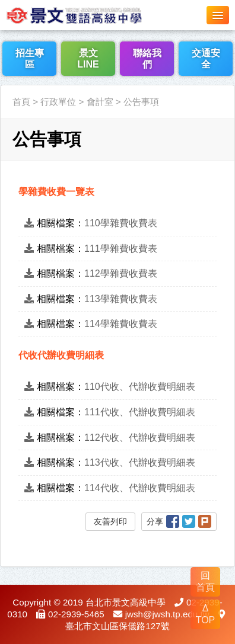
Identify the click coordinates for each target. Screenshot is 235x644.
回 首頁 (205, 581)
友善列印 (110, 521)
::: (4, 78)
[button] (218, 15)
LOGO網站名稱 (89, 15)
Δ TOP (206, 614)
